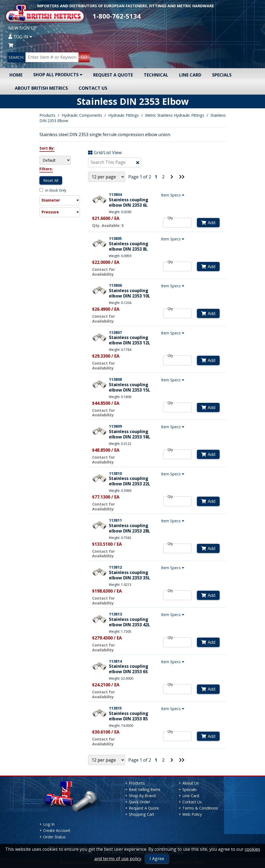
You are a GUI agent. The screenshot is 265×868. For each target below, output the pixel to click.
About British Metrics (41, 88)
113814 (115, 661)
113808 (115, 379)
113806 (115, 285)
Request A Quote (113, 75)
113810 (115, 473)
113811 (115, 520)
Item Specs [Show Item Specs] (173, 195)
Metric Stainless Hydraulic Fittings (175, 115)
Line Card (190, 75)
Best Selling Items (145, 789)
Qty (170, 218)
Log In (20, 37)
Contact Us (93, 88)
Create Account (57, 830)
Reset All (51, 180)
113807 (115, 332)
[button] (60, 200)
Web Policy (192, 814)
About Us (191, 783)
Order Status (54, 837)
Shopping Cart (142, 814)
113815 (115, 708)
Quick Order (139, 802)
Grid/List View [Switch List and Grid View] (105, 153)
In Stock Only (53, 190)
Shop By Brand (142, 796)
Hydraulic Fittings (124, 115)
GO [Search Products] (84, 57)
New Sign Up (23, 28)
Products (47, 115)
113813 (115, 614)
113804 (115, 194)
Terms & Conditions (200, 808)
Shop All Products (58, 75)
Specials (222, 75)
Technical (156, 75)
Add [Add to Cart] (208, 223)
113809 (115, 426)
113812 (115, 567)
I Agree (157, 859)
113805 (115, 238)
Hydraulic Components (82, 115)
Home (16, 75)
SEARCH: (16, 57)
